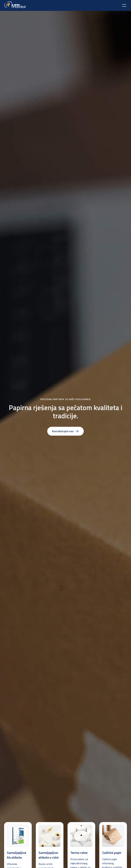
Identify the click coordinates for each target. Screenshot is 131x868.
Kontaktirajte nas (65, 431)
